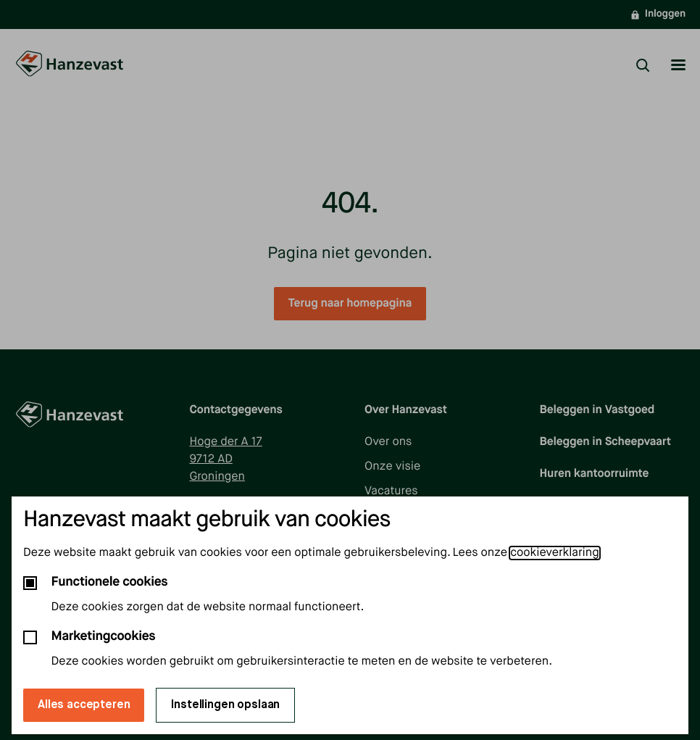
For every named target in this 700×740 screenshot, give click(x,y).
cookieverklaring (554, 553)
